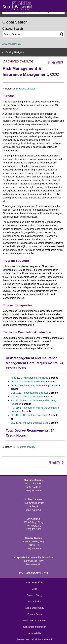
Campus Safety (35, 595)
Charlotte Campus (34, 480)
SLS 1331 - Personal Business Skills (30, 423)
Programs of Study (26, 89)
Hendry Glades (34, 538)
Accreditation (35, 602)
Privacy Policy (35, 614)
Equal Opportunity (35, 608)
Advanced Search (12, 44)
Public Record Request (35, 621)
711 (46, 573)
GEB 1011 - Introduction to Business (30, 393)
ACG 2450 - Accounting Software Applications (34, 385)
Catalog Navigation (15, 52)
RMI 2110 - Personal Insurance (27, 397)
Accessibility (35, 633)
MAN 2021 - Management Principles (29, 378)
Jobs (35, 589)
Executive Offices (35, 583)
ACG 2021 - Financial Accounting (28, 382)
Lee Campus (33, 519)
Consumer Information (35, 627)
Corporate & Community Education (33, 557)
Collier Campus (34, 499)
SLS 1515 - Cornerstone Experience (29, 415)
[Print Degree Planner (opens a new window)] (49, 63)
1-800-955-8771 (33, 573)
